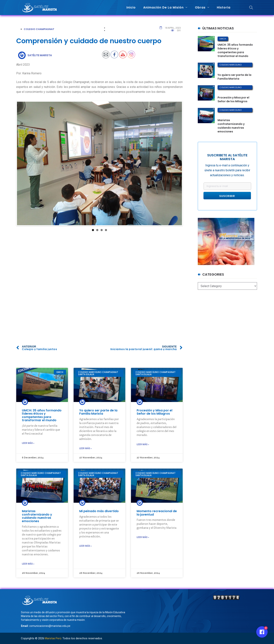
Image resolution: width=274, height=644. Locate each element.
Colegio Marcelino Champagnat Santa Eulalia (234, 65)
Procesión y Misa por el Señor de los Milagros (154, 412)
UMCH (223, 39)
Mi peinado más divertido (99, 511)
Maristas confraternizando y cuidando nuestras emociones (37, 516)
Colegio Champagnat (39, 29)
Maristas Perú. (53, 638)
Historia (224, 7)
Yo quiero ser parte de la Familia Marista (98, 412)
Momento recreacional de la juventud (157, 513)
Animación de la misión (163, 7)
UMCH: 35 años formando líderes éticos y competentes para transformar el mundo (42, 415)
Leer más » (28, 443)
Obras (200, 7)
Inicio (131, 7)
